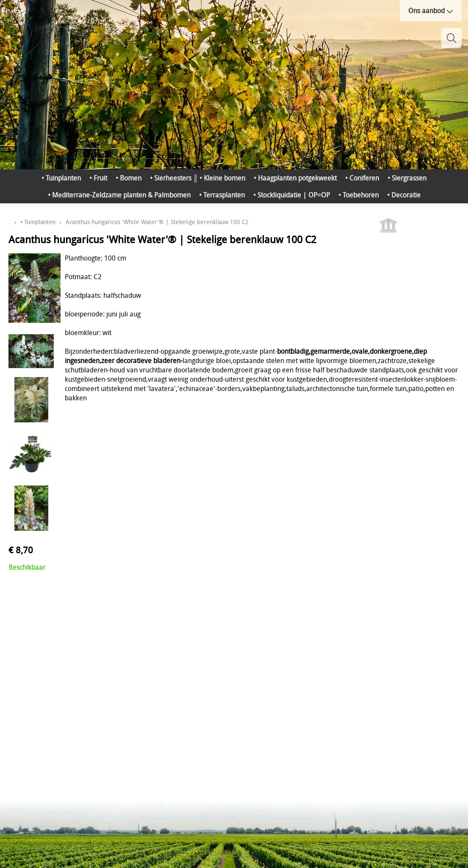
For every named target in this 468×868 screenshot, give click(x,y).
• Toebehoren (359, 195)
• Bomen (129, 178)
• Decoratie (404, 195)
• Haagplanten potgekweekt (295, 178)
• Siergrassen (407, 178)
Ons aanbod (431, 11)
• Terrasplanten (222, 195)
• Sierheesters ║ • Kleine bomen (198, 178)
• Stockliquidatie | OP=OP (292, 195)
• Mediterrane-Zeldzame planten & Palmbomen (119, 195)
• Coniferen (362, 178)
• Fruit (98, 178)
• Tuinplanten (61, 178)
